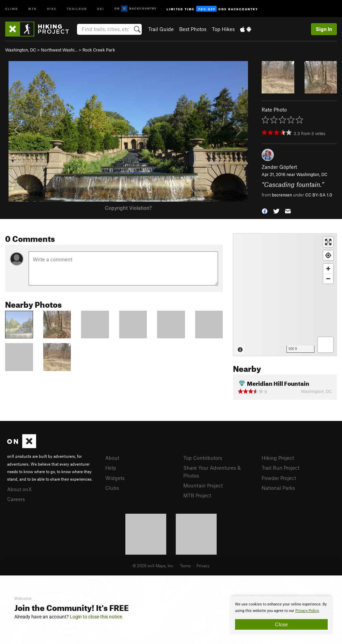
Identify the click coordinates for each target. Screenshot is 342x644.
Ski (101, 8)
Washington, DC (21, 50)
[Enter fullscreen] (328, 242)
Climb (12, 8)
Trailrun (77, 8)
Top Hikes (223, 29)
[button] (265, 210)
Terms (185, 566)
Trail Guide (161, 29)
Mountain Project (203, 485)
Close (281, 624)
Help (111, 468)
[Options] (325, 345)
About (112, 458)
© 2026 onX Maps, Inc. (153, 566)
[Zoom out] (328, 279)
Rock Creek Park (99, 50)
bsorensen (282, 195)
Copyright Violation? (128, 208)
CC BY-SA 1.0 (319, 195)
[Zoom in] (328, 269)
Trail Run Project (281, 468)
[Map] (285, 295)
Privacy (203, 566)
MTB (33, 8)
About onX (19, 489)
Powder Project (279, 478)
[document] (281, 615)
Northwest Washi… (59, 50)
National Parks (278, 488)
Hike (52, 8)
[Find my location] (328, 255)
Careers (16, 499)
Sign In (324, 29)
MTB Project (197, 495)
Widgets (115, 478)
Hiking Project (278, 458)
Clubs (112, 488)
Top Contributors (203, 458)
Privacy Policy (307, 611)
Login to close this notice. (97, 617)
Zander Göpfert (279, 167)
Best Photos (193, 29)
